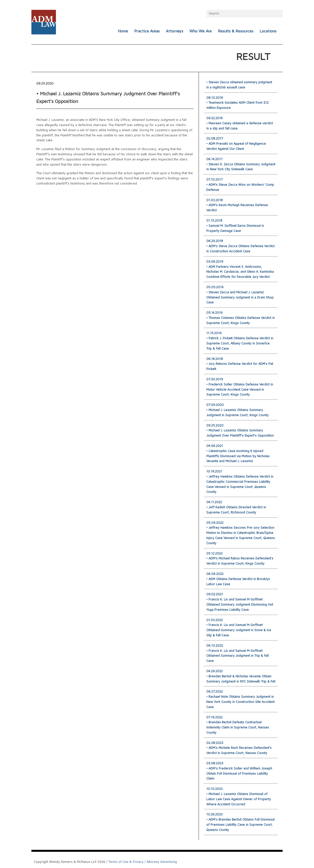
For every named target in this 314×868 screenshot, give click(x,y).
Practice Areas (147, 31)
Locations (268, 31)
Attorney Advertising (162, 862)
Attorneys (175, 31)
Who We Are (201, 31)
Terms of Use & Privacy (126, 862)
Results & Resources (236, 31)
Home (123, 31)
